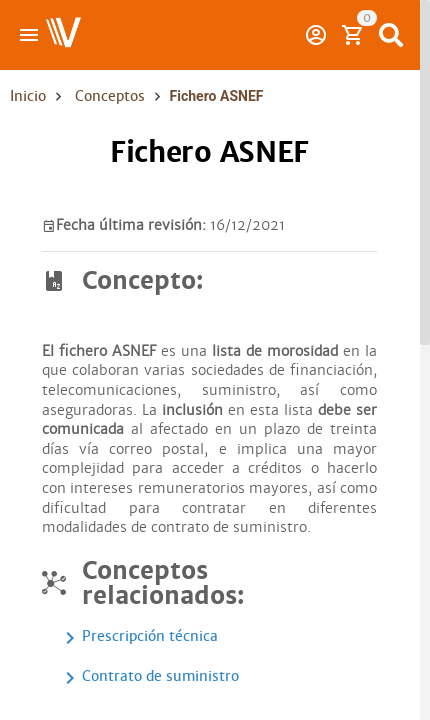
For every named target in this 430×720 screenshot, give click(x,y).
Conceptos (110, 96)
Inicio (28, 96)
